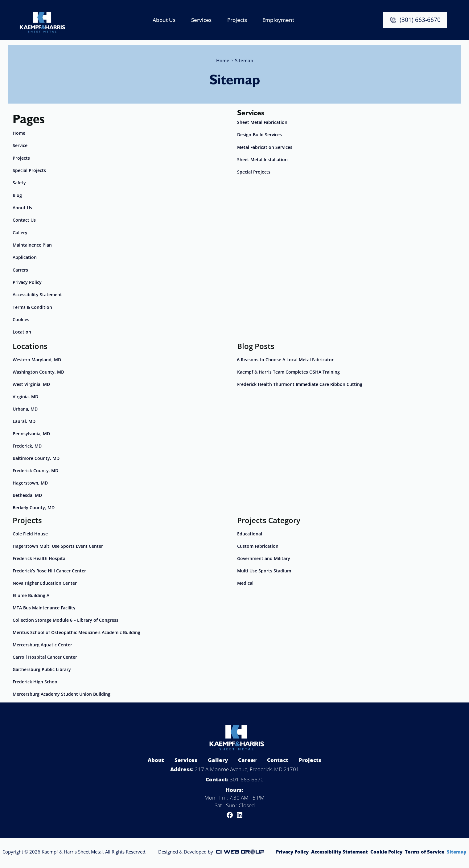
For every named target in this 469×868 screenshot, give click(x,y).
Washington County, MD (38, 372)
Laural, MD (24, 421)
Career (247, 760)
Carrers (20, 270)
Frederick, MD (27, 446)
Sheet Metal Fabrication (262, 122)
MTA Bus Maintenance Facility (44, 608)
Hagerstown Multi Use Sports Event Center (58, 546)
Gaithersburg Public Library (42, 669)
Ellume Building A (31, 595)
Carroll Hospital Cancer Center (45, 657)
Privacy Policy (27, 282)
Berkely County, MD (34, 508)
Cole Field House (30, 534)
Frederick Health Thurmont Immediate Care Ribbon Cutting (300, 384)
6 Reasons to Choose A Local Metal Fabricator (285, 360)
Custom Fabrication (258, 546)
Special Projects (29, 170)
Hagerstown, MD (30, 483)
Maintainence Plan (32, 245)
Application (25, 257)
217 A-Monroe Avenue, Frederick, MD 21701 (247, 769)
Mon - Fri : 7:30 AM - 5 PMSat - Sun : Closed (234, 801)
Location (22, 332)
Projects (21, 158)
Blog (17, 195)
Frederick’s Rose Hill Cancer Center (49, 571)
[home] (42, 20)
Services (186, 760)
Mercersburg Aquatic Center (42, 645)
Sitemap (457, 852)
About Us (22, 208)
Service (20, 145)
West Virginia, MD (31, 384)
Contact (278, 760)
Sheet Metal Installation (262, 160)
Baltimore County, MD (36, 458)
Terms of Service (425, 852)
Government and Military (264, 558)
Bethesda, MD (27, 495)
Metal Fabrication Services (265, 147)
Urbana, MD (25, 409)
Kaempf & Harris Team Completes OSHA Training (288, 372)
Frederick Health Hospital (40, 558)
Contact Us (24, 220)
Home (223, 59)
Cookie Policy (386, 852)
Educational (250, 534)
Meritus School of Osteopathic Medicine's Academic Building (76, 632)
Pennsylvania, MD (31, 434)
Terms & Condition (32, 307)
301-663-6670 (247, 779)
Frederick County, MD (35, 471)
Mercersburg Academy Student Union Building (62, 694)
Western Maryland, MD (37, 360)
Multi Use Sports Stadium (264, 571)
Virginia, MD (25, 397)
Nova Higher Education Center (45, 583)
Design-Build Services (259, 135)
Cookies (21, 319)
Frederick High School (36, 682)
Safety (19, 183)
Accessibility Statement (37, 295)
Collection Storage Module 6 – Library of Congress (66, 620)
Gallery (20, 233)
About (156, 760)
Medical (245, 583)
